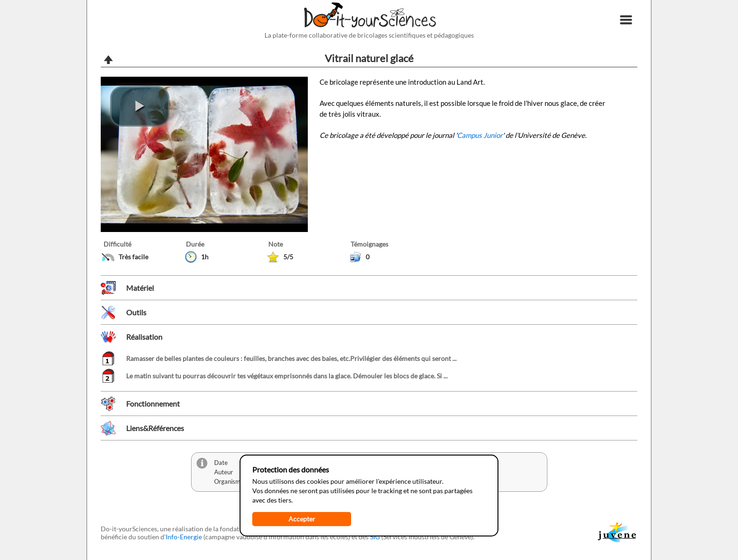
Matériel (140, 288)
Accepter (302, 519)
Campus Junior (480, 135)
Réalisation (144, 337)
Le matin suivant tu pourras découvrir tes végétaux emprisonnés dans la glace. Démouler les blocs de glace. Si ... (287, 376)
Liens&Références (155, 428)
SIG (375, 537)
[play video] (140, 106)
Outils (136, 312)
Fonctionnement (153, 404)
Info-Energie (184, 537)
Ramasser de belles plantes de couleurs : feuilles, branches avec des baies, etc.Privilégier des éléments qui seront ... (291, 358)
